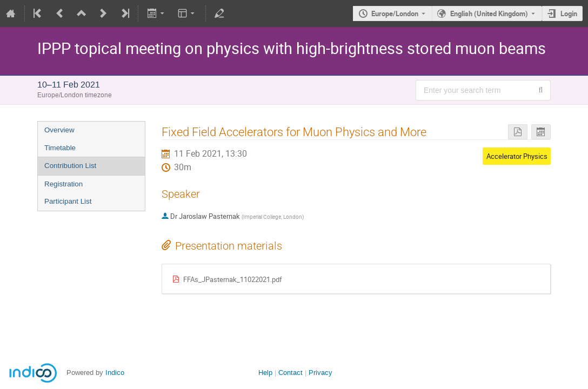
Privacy (320, 373)
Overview (59, 130)
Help (265, 373)
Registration (64, 184)
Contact (290, 373)
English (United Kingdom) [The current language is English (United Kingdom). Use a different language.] (489, 14)
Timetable (60, 148)
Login (569, 14)
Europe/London (395, 14)
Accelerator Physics (517, 156)
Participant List (68, 201)
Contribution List (70, 166)
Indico (115, 373)
